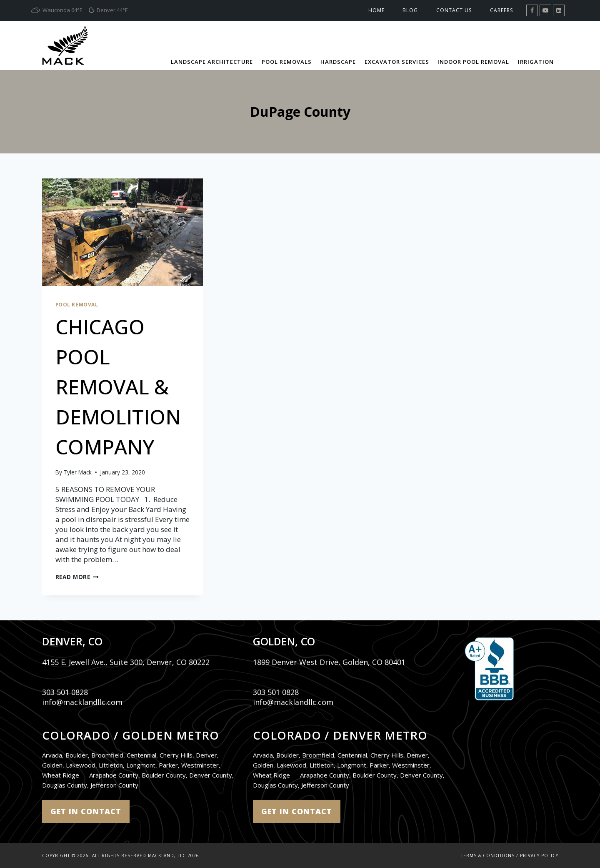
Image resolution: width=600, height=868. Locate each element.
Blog (410, 10)
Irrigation (536, 62)
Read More (77, 577)
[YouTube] (545, 10)
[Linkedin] (559, 10)
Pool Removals (287, 62)
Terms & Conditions (488, 855)
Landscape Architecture (212, 62)
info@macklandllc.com (82, 702)
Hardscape (338, 62)
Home (376, 10)
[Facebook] (532, 10)
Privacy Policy (539, 855)
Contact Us (454, 10)
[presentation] (122, 232)
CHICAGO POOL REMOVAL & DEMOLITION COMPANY (119, 387)
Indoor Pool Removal (473, 62)
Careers (501, 10)
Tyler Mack (77, 472)
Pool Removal (77, 304)
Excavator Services (397, 62)
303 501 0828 (65, 692)
